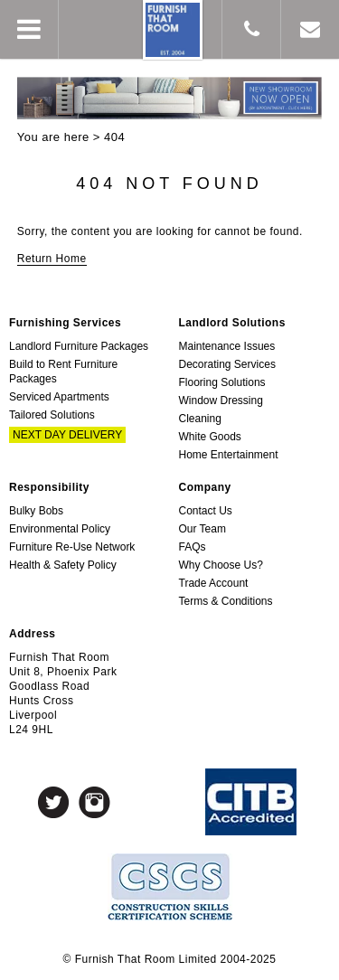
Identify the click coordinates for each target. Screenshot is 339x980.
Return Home (52, 259)
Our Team (202, 529)
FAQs (193, 547)
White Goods (210, 437)
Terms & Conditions (226, 601)
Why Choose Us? (221, 565)
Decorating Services (227, 364)
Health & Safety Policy (63, 565)
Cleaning (200, 419)
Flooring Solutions (222, 382)
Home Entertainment (229, 455)
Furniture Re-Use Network (72, 547)
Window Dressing (221, 400)
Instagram (94, 802)
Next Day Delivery (67, 435)
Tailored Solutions (52, 415)
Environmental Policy (60, 529)
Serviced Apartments (59, 397)
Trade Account (214, 583)
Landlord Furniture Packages (79, 346)
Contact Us (206, 511)
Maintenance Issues (227, 346)
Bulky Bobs (36, 511)
